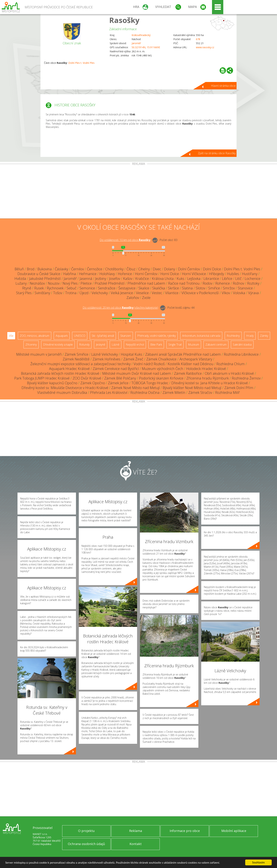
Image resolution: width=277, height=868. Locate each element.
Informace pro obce (185, 831)
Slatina (187, 288)
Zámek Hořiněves (106, 359)
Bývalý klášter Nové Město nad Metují (192, 388)
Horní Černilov (146, 274)
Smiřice (214, 288)
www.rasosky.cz (205, 47)
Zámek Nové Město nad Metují (135, 388)
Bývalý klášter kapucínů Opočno (52, 383)
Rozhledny (233, 336)
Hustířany (250, 274)
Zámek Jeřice (118, 383)
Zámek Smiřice (76, 354)
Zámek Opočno (93, 383)
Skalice (144, 288)
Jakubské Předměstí (45, 279)
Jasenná (86, 279)
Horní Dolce (170, 274)
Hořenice (125, 274)
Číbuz (131, 269)
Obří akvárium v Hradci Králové (229, 373)
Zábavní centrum (216, 345)
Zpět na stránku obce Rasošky (217, 153)
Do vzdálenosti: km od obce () (120, 308)
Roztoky (253, 283)
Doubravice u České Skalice (39, 274)
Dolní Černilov (189, 269)
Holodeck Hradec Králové (206, 369)
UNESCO (80, 336)
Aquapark (62, 336)
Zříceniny (31, 345)
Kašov (128, 279)
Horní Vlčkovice (194, 274)
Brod (31, 269)
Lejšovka (194, 279)
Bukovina (45, 269)
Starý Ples (24, 293)
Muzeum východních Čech (163, 369)
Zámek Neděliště (76, 359)
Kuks (180, 279)
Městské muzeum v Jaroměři (39, 354)
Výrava (254, 293)
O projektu (86, 831)
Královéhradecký (141, 35)
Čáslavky (61, 269)
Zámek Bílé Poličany (120, 378)
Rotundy (84, 345)
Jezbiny (101, 279)
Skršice (173, 288)
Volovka (239, 293)
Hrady (250, 336)
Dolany (170, 269)
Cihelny (144, 269)
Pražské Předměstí (110, 283)
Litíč (238, 279)
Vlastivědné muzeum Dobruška (62, 392)
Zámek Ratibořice (188, 373)
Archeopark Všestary (196, 359)
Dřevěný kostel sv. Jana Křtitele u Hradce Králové (210, 383)
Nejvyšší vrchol (135, 345)
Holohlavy (107, 274)
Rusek (39, 288)
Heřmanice (88, 274)
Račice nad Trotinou (184, 283)
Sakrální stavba (242, 345)
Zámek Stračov (200, 392)
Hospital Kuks (132, 354)
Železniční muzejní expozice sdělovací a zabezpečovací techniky (80, 364)
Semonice (87, 288)
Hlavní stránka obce (223, 86)
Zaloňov (133, 298)
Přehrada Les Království (109, 392)
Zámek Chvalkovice (161, 359)
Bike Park (156, 345)
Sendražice (107, 288)
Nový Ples (70, 283)
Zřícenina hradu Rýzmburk (208, 378)
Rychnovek (55, 288)
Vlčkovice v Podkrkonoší (200, 293)
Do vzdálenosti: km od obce (125, 240)
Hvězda (20, 279)
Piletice (86, 283)
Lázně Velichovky (105, 354)
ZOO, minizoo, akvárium (35, 336)
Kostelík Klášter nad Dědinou (191, 364)
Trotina (71, 293)
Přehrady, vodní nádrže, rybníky (157, 336)
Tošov (58, 293)
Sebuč (72, 288)
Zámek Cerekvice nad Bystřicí (116, 369)
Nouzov (54, 283)
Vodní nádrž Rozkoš (149, 364)
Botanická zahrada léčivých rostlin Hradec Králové (60, 373)
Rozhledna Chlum (231, 364)
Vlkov (226, 293)
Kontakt (136, 844)
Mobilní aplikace (234, 831)
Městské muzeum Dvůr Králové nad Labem (137, 373)
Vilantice (172, 293)
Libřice (227, 279)
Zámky (264, 336)
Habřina (70, 274)
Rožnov (238, 283)
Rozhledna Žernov (246, 378)
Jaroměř (136, 43)
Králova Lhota (163, 279)
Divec (157, 269)
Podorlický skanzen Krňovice (161, 378)
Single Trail (175, 345)
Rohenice (223, 283)
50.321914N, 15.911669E (146, 47)
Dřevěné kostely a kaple (58, 345)
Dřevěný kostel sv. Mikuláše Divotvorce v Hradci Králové (65, 388)
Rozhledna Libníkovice (241, 354)
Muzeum (194, 345)
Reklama (136, 831)
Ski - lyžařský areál (103, 336)
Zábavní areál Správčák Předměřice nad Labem (183, 354)
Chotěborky (114, 269)
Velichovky (100, 293)
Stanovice (245, 288)
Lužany (21, 283)
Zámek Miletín (174, 392)
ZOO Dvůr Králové (87, 378)
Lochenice (253, 279)
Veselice (142, 293)
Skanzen (126, 336)
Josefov (115, 279)
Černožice (95, 269)
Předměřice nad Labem (146, 283)
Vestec (157, 293)
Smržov (229, 288)
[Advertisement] (138, 192)
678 (198, 39)
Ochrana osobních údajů (86, 844)
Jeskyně (101, 345)
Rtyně (27, 288)
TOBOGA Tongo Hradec (150, 383)
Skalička (159, 288)
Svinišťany (42, 293)
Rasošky (124, 20)
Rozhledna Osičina (145, 392)
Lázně (116, 345)
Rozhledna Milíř (227, 392)
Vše (11, 336)
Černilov (78, 269)
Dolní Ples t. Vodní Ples (81, 63)
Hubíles (233, 274)
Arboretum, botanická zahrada (201, 336)
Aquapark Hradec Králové (69, 369)
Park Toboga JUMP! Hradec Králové (42, 378)
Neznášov (37, 283)
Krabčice (142, 279)
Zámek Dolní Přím (239, 388)
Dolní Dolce (212, 269)
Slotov (201, 288)
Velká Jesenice (122, 293)
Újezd (84, 293)
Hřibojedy (216, 274)
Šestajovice (127, 288)
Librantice (211, 279)
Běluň (19, 269)
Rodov (207, 283)
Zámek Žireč (133, 359)
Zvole (146, 298)
